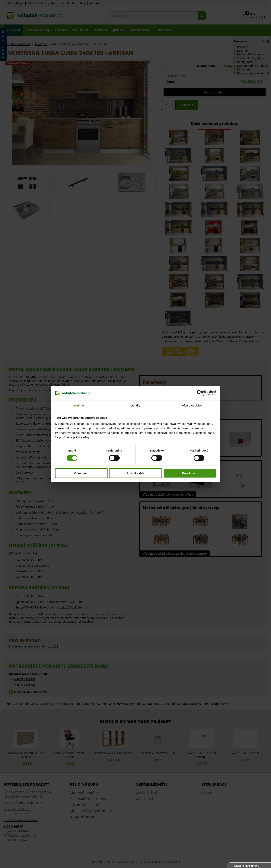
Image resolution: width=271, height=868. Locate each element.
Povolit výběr (135, 473)
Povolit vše (190, 473)
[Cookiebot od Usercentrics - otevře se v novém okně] (200, 393)
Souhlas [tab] (79, 405)
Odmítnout (81, 473)
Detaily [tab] (135, 405)
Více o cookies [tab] (192, 405)
